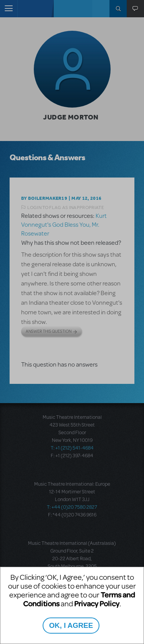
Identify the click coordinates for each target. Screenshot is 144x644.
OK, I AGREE (71, 625)
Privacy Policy (97, 603)
